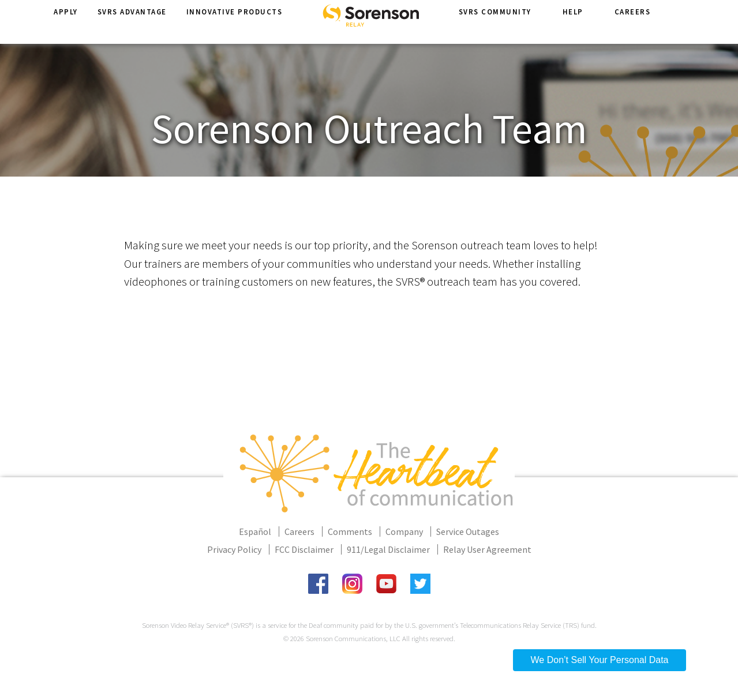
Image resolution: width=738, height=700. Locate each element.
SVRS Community (495, 23)
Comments (350, 531)
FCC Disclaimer (304, 549)
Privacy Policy (234, 549)
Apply (66, 23)
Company (404, 531)
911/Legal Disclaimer (388, 549)
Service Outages (468, 531)
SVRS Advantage (132, 23)
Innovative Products (235, 23)
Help (573, 23)
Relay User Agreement (487, 549)
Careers (633, 23)
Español (255, 531)
